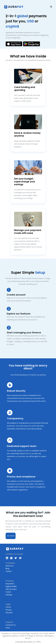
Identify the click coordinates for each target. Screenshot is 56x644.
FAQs (8, 628)
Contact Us (11, 625)
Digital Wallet (11, 586)
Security (9, 613)
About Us (10, 566)
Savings (9, 595)
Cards (8, 592)
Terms (8, 607)
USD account (11, 589)
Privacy (9, 610)
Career (9, 571)
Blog (7, 568)
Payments (10, 584)
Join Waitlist (11, 536)
